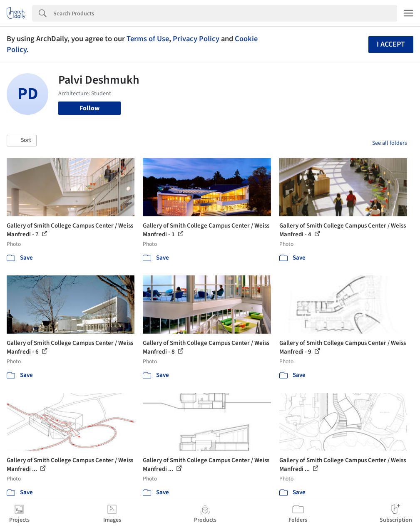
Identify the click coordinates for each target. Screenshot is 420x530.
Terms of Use (148, 39)
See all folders (390, 143)
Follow (89, 108)
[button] (22, 141)
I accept (391, 44)
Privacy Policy (196, 39)
